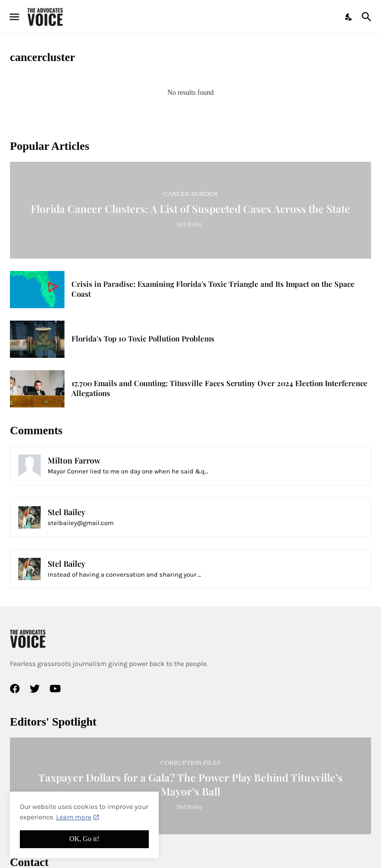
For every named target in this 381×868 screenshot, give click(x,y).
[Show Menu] (14, 17)
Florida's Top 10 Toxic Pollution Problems (143, 339)
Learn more (74, 817)
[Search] (368, 17)
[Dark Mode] (349, 17)
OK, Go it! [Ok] (84, 839)
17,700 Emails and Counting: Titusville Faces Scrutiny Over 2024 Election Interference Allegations (220, 388)
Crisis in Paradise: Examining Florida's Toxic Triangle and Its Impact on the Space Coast (213, 289)
